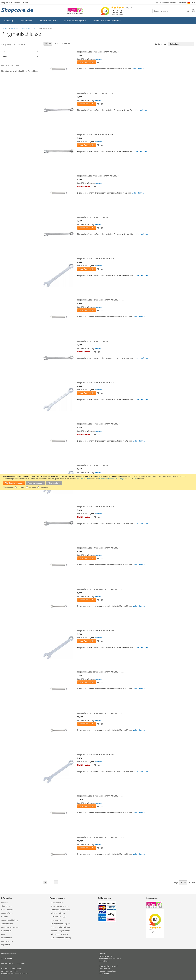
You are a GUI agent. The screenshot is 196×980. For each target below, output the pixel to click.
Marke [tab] (5, 56)
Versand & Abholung (10, 920)
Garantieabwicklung (63, 938)
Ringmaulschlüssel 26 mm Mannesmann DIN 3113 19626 (100, 837)
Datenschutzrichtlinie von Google (112, 479)
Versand (99, 59)
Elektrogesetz (7, 938)
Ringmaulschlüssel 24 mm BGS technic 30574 (96, 754)
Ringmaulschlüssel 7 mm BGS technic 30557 (95, 93)
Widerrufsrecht (7, 913)
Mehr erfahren (138, 69)
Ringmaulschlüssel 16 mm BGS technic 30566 (96, 465)
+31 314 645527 (8, 959)
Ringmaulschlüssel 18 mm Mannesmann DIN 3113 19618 (100, 548)
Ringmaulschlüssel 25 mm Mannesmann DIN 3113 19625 (100, 796)
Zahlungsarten (7, 924)
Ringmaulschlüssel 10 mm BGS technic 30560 (96, 217)
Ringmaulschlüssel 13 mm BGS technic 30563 (96, 341)
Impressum (6, 945)
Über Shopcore (7, 910)
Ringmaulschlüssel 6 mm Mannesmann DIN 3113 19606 (100, 52)
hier (135, 479)
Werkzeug (15, 28)
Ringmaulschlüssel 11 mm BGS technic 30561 (96, 258)
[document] (98, 482)
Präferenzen (44, 487)
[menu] (98, 21)
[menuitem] (9, 21)
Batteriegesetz (7, 941)
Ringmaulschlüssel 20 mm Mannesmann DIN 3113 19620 (100, 589)
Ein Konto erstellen (178, 2)
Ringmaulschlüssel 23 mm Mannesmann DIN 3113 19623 (100, 713)
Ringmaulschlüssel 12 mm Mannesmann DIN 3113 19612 (100, 300)
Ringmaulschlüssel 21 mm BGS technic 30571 (96, 630)
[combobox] (171, 11)
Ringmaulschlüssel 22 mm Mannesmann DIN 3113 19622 (100, 672)
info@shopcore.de (9, 954)
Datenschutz (6, 931)
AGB (3, 934)
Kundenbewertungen (10, 927)
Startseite (5, 28)
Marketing (32, 487)
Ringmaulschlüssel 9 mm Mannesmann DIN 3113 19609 (100, 176)
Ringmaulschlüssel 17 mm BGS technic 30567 (96, 506)
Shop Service (6, 2)
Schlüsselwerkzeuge (29, 28)
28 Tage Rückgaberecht (60, 931)
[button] (191, 3)
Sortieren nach (161, 44)
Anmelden (160, 2)
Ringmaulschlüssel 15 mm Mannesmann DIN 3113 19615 (100, 424)
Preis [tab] (5, 51)
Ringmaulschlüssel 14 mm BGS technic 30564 (96, 382)
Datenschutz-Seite (83, 479)
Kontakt (26, 2)
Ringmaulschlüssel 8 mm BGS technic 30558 (95, 134)
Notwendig (9, 487)
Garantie (5, 917)
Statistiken (21, 487)
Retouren (17, 2)
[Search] (188, 11)
